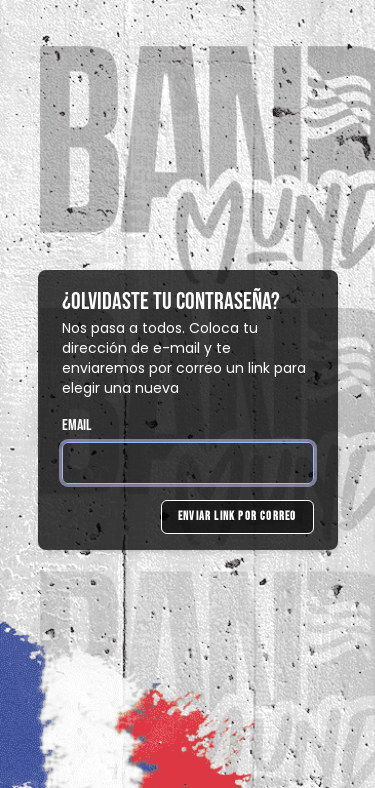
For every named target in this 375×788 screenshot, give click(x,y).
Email (77, 425)
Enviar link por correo (237, 516)
